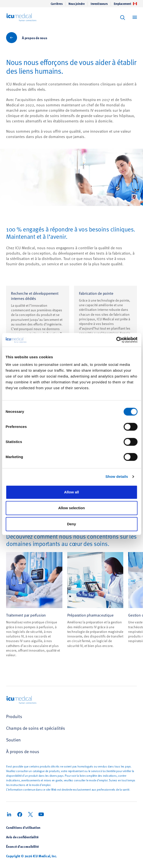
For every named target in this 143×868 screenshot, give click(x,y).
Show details (117, 476)
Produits (14, 716)
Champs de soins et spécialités (36, 728)
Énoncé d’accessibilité (22, 846)
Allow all (71, 492)
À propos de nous (35, 38)
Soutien (13, 740)
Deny (71, 524)
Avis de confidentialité (22, 837)
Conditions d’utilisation (23, 827)
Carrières (57, 4)
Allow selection (71, 508)
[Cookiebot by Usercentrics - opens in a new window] (116, 340)
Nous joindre (76, 4)
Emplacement (125, 4)
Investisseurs (99, 4)
